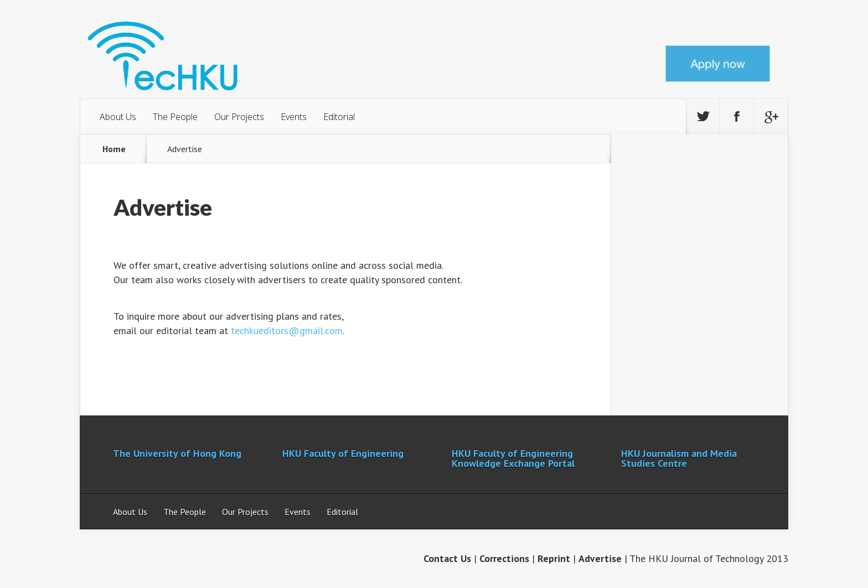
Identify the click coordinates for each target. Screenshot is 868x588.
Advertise (600, 558)
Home (114, 149)
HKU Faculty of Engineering (343, 453)
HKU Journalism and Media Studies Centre (679, 458)
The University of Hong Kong (177, 453)
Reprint (554, 558)
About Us (118, 117)
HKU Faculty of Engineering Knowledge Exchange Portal (513, 458)
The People (175, 117)
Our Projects (239, 117)
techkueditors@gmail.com (287, 331)
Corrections (504, 558)
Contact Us (447, 558)
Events (294, 117)
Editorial (339, 117)
